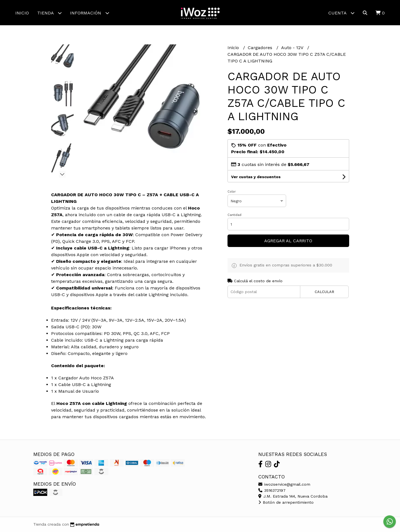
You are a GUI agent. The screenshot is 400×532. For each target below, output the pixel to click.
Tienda (49, 13)
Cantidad (234, 215)
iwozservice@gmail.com (284, 484)
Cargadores (261, 48)
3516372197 (272, 490)
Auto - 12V (293, 48)
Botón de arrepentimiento (286, 502)
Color (232, 192)
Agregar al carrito (288, 241)
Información (90, 13)
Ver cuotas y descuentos (256, 177)
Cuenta (341, 13)
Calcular (324, 292)
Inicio (22, 13)
